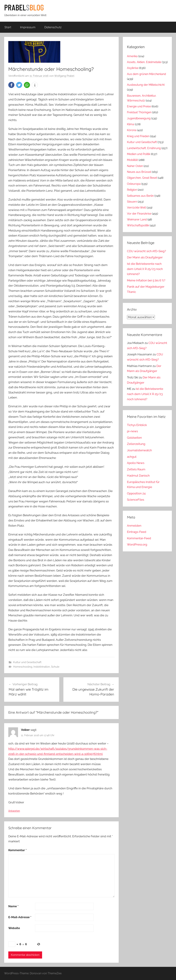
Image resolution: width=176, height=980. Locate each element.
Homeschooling (23, 667)
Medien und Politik (139, 154)
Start (8, 27)
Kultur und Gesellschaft (27, 662)
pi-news (132, 431)
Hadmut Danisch (138, 476)
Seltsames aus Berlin (140, 196)
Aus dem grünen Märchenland (146, 74)
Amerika (132, 56)
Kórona (132, 130)
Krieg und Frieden (138, 136)
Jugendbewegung (139, 118)
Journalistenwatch (139, 450)
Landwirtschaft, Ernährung (144, 148)
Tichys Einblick (137, 425)
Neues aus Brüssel (139, 172)
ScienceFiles (136, 500)
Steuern (132, 202)
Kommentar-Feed (139, 538)
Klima (131, 124)
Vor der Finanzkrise (139, 214)
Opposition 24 (136, 493)
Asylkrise (133, 68)
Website (14, 928)
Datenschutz (53, 27)
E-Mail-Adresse (20, 917)
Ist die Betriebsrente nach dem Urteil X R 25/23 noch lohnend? (145, 269)
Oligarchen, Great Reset (142, 178)
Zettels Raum (136, 469)
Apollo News (136, 463)
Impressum (28, 27)
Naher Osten (135, 166)
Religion (132, 190)
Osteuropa (134, 184)
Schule (55, 667)
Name (13, 906)
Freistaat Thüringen (139, 112)
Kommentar (17, 850)
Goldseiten (134, 438)
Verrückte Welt (136, 208)
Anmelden (134, 526)
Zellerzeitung (136, 444)
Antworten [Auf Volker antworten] (14, 811)
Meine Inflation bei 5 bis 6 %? (146, 280)
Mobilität (132, 160)
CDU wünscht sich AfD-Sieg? (146, 251)
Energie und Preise (139, 106)
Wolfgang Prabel (64, 76)
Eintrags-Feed (137, 532)
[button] (11, 85)
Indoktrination (42, 667)
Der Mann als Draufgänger (145, 257)
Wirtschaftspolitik (138, 225)
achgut (132, 457)
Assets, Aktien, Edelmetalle (144, 62)
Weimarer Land (137, 219)
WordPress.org (137, 544)
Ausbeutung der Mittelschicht (146, 85)
